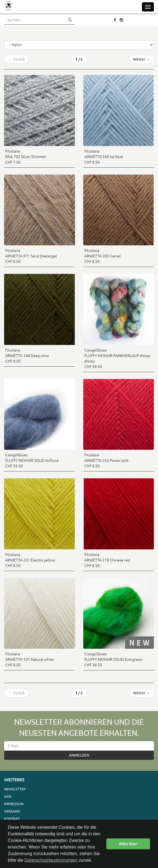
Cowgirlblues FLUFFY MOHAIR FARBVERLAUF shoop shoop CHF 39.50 (117, 358)
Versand (12, 811)
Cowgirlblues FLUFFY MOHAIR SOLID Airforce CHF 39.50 (32, 460)
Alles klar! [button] (128, 844)
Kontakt (12, 819)
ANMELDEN (79, 755)
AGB (8, 796)
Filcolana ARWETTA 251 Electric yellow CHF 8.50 (30, 560)
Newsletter (15, 789)
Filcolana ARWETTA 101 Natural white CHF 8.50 (29, 659)
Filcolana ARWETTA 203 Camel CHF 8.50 (103, 256)
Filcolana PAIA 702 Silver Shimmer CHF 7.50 (26, 157)
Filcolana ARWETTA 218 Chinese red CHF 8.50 (107, 560)
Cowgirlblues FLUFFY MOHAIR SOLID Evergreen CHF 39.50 (113, 659)
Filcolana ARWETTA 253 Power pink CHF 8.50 (107, 460)
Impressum (14, 804)
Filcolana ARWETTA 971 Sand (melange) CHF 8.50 (31, 256)
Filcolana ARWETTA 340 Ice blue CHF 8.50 (104, 157)
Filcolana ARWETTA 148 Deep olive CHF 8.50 (27, 356)
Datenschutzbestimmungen (51, 860)
